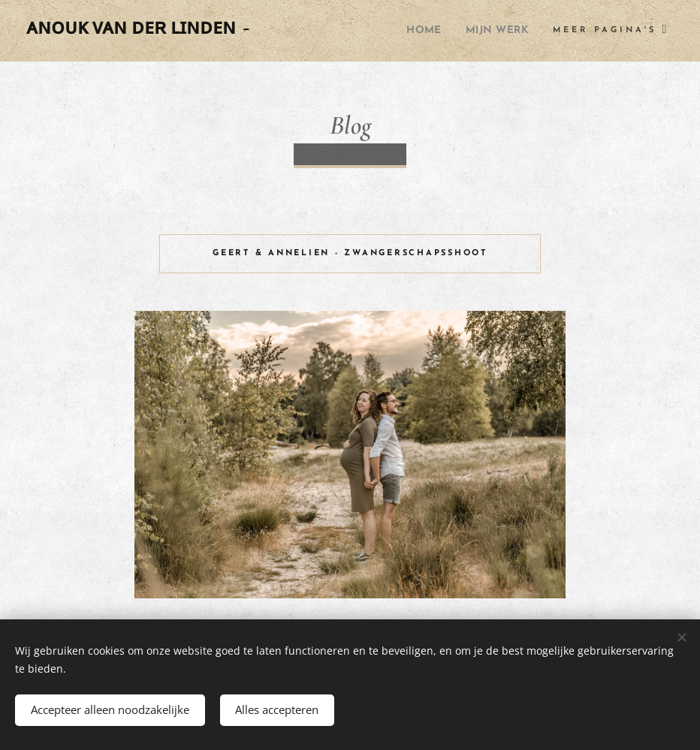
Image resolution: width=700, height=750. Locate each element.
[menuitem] (415, 31)
